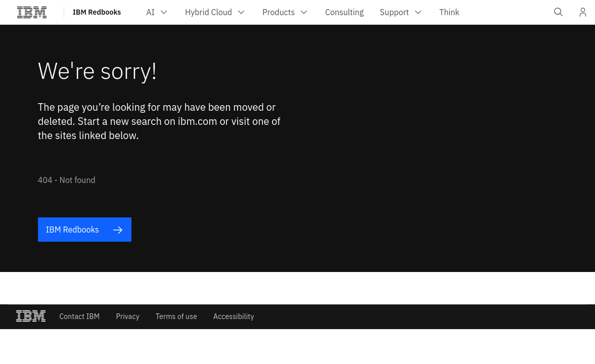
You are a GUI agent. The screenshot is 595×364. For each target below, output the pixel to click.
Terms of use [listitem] (176, 316)
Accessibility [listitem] (234, 316)
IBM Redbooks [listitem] (84, 230)
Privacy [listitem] (127, 316)
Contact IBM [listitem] (79, 316)
